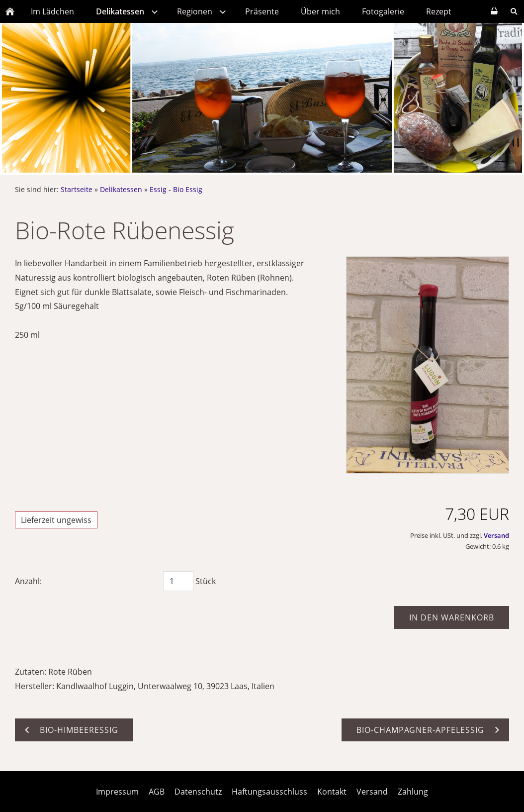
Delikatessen (121, 189)
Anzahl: (28, 581)
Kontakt (332, 792)
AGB (157, 792)
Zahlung (413, 792)
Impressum (117, 792)
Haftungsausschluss (269, 792)
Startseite (77, 189)
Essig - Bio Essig (176, 189)
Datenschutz (198, 792)
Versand (496, 535)
